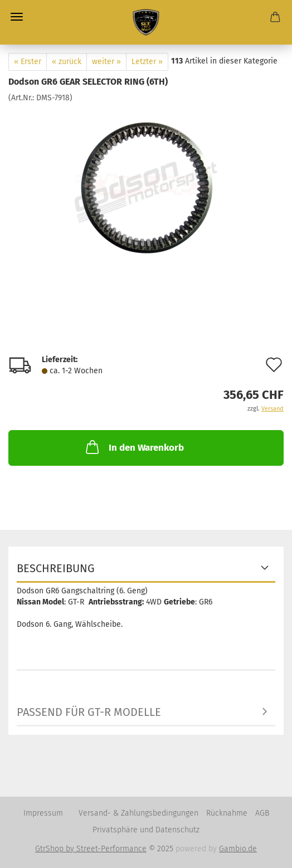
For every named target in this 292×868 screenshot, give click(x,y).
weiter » (106, 62)
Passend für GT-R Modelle (89, 712)
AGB (262, 813)
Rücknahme (227, 813)
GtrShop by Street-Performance (91, 849)
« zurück (67, 62)
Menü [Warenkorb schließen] (17, 17)
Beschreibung (56, 568)
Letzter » (147, 62)
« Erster (28, 62)
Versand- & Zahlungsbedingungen (138, 813)
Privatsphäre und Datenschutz (146, 830)
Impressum (43, 813)
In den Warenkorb (134, 447)
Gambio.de (238, 849)
